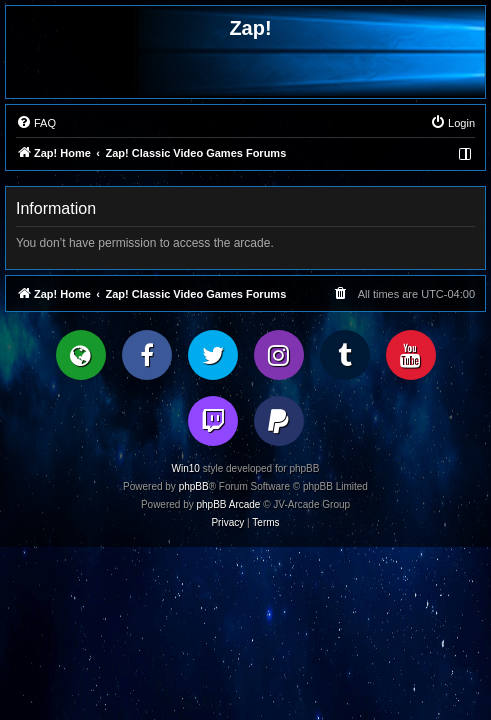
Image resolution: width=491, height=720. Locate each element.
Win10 (186, 468)
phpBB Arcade (229, 504)
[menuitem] (36, 123)
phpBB (194, 486)
